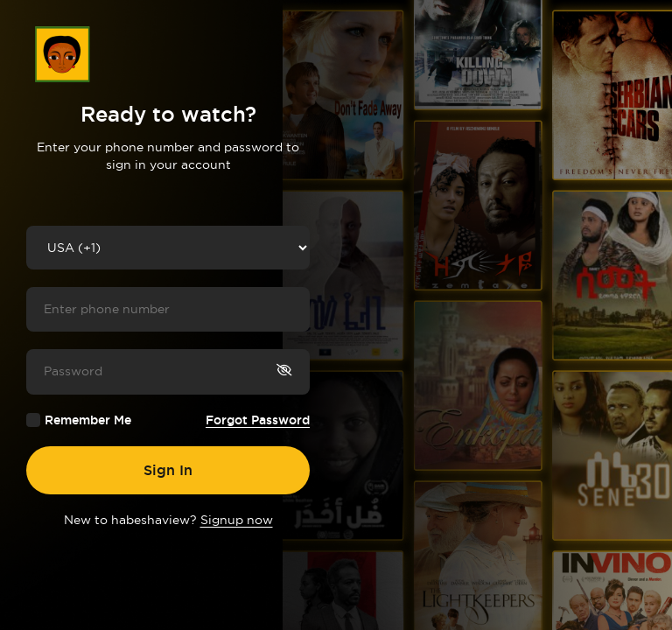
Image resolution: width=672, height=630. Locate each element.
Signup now (237, 520)
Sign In (168, 470)
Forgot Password (258, 420)
